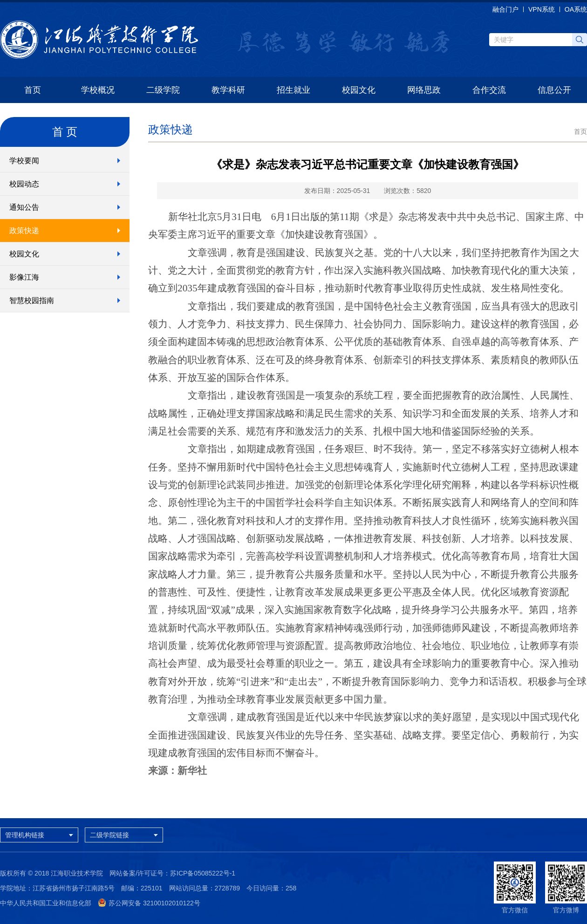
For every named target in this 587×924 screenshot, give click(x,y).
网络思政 (424, 90)
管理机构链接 (41, 835)
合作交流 (489, 90)
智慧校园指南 (32, 300)
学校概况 (98, 90)
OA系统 (576, 9)
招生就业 (293, 90)
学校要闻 (24, 161)
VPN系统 (542, 9)
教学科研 (228, 90)
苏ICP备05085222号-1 (203, 873)
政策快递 (24, 231)
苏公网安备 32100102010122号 (149, 903)
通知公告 (24, 207)
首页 (33, 90)
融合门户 (505, 9)
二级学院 (163, 90)
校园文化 (359, 90)
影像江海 (24, 277)
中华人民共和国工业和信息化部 (46, 903)
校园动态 (24, 184)
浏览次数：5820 (407, 191)
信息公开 (554, 90)
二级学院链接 (126, 835)
